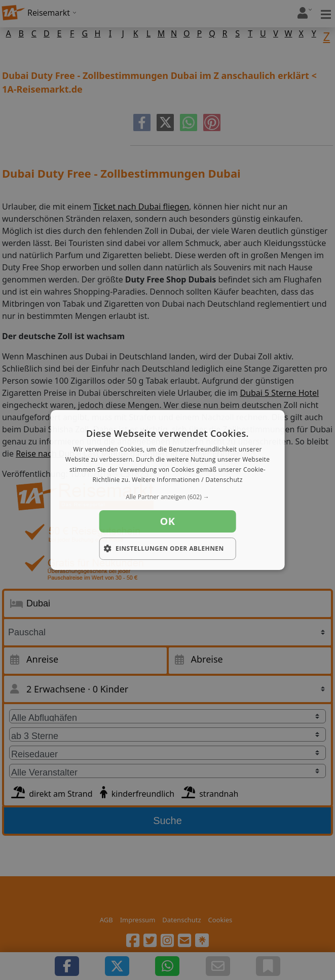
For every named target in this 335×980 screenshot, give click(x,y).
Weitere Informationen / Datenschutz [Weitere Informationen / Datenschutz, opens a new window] (187, 480)
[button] (167, 497)
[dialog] (167, 490)
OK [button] (168, 521)
